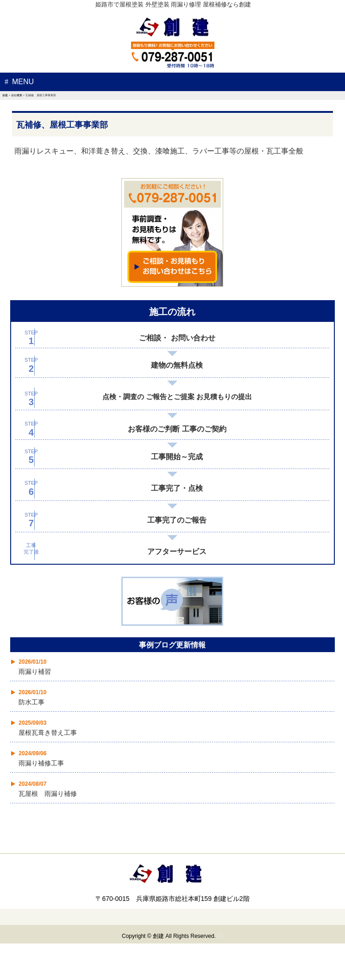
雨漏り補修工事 (41, 763)
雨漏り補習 (35, 672)
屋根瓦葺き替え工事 (48, 733)
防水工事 (31, 702)
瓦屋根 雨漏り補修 (48, 794)
